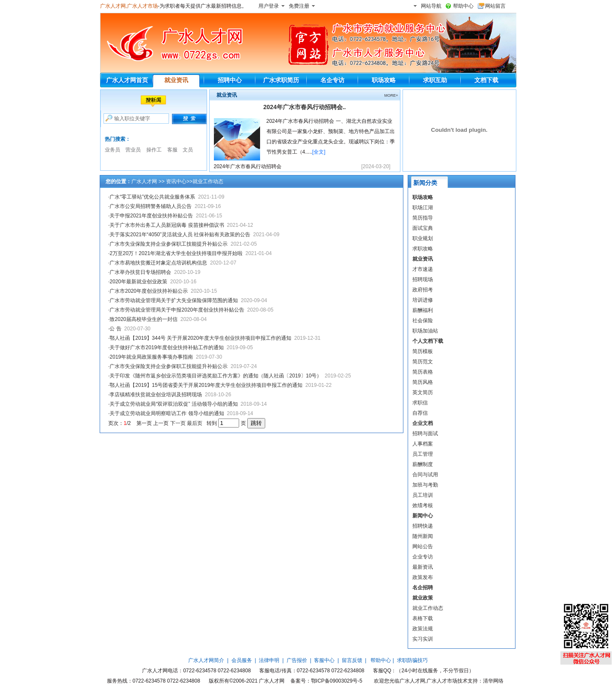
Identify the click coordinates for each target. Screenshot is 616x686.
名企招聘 (423, 588)
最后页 (195, 423)
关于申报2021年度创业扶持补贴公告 (151, 216)
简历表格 (423, 372)
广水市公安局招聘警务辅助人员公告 (151, 206)
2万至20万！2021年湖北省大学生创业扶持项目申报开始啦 (176, 253)
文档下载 (486, 80)
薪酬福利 (423, 310)
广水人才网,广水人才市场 (129, 6)
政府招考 (423, 290)
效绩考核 (423, 505)
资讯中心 (176, 181)
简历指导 (423, 218)
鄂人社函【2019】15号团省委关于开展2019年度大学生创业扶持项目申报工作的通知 (206, 385)
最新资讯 (423, 567)
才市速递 (423, 269)
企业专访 (423, 557)
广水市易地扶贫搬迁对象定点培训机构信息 (158, 263)
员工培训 (423, 495)
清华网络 (493, 681)
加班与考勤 (425, 485)
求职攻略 (423, 249)
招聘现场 (423, 279)
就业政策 (423, 598)
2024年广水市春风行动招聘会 (248, 166)
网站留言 (495, 6)
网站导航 (431, 6)
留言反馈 (352, 660)
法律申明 (269, 660)
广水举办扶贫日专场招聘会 (140, 272)
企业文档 (423, 423)
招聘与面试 (425, 434)
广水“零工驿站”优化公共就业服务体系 (152, 197)
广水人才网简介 (206, 660)
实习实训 (423, 639)
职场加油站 (425, 331)
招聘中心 (230, 80)
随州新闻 (423, 536)
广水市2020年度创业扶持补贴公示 (149, 291)
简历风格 (423, 382)
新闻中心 (423, 516)
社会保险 (423, 321)
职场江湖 (423, 208)
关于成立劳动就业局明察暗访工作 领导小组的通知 (167, 413)
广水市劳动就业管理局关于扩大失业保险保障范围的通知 (174, 300)
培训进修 (423, 300)
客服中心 (324, 660)
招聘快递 (423, 526)
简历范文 (423, 362)
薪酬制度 (423, 464)
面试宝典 (423, 228)
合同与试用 (425, 475)
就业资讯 (176, 80)
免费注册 (299, 6)
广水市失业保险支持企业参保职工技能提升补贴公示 (169, 244)
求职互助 (435, 80)
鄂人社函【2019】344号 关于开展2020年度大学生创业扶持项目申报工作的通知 (200, 338)
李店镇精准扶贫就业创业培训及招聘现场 (156, 395)
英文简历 (423, 392)
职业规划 (423, 238)
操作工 (154, 150)
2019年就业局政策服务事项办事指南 (151, 357)
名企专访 (332, 80)
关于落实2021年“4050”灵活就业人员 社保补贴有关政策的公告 (180, 235)
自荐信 (420, 413)
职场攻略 (384, 80)
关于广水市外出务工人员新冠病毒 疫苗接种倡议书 (167, 225)
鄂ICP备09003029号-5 (337, 681)
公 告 (115, 329)
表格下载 (423, 618)
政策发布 (423, 577)
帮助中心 (463, 6)
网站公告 (423, 546)
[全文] (319, 152)
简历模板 (423, 351)
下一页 (178, 423)
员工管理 (423, 454)
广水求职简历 (281, 80)
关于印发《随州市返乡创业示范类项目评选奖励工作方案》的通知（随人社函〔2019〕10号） (216, 376)
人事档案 (423, 444)
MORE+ (391, 95)
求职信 (420, 403)
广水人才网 (144, 181)
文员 (188, 150)
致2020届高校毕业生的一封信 (144, 319)
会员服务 (242, 660)
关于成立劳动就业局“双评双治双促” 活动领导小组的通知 (173, 404)
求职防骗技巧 (412, 660)
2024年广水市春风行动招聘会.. (305, 107)
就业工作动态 (428, 608)
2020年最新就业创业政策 (138, 282)
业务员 (113, 150)
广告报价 (297, 660)
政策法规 (423, 629)
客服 (172, 150)
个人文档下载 (428, 341)
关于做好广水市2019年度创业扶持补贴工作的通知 (167, 347)
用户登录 (269, 6)
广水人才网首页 (127, 80)
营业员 (133, 150)
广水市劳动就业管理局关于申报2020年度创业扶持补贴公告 (177, 310)
